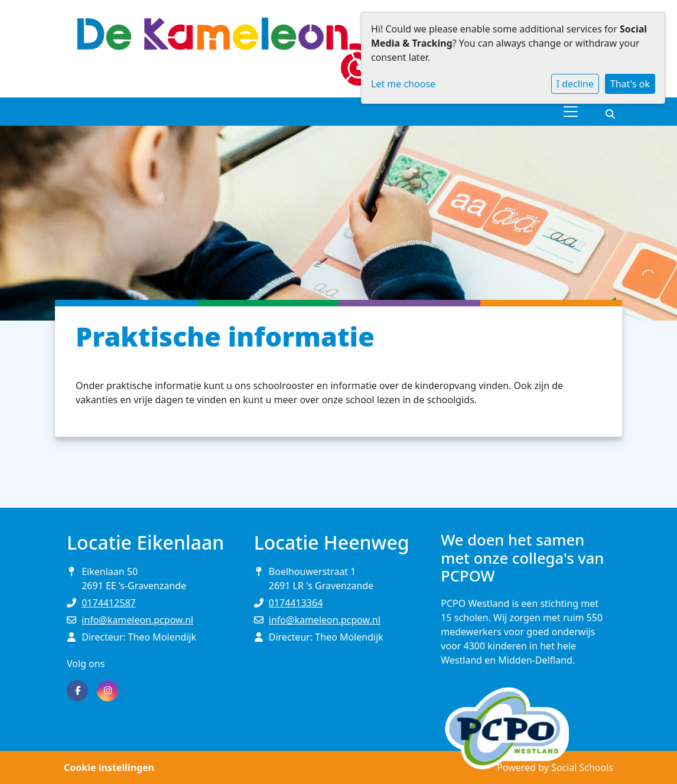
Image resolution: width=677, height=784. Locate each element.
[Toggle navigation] (571, 112)
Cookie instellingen (109, 767)
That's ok (630, 84)
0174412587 (109, 603)
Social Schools (582, 767)
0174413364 (296, 603)
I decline (575, 84)
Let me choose (403, 84)
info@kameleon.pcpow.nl (137, 620)
